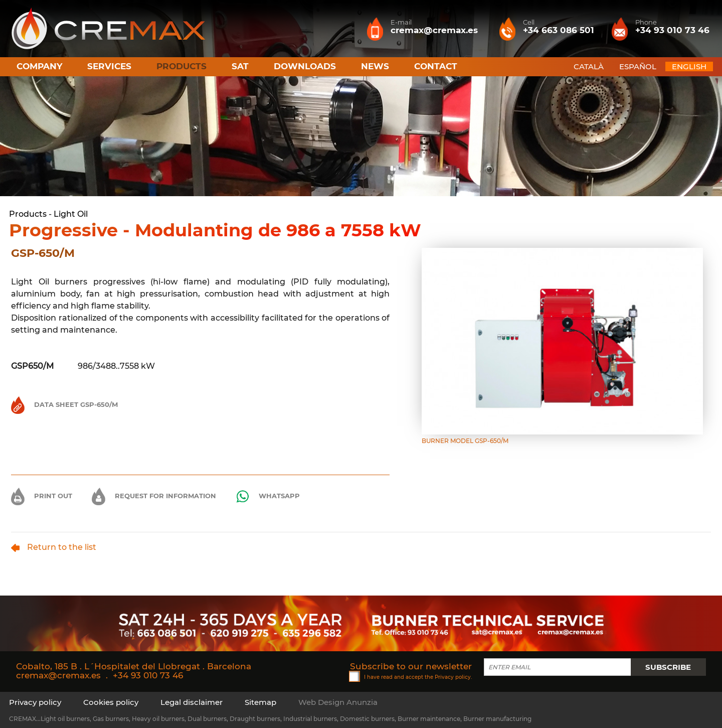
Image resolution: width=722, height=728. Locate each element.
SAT (240, 66)
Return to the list (54, 547)
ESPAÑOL (638, 66)
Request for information (154, 496)
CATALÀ (589, 66)
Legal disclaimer (192, 702)
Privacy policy (453, 677)
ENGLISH (689, 66)
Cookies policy (111, 702)
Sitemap (260, 702)
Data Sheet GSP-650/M (64, 404)
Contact (436, 66)
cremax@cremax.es (58, 675)
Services (109, 66)
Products (28, 214)
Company (39, 66)
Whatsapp (268, 496)
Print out (42, 496)
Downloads (305, 66)
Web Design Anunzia (338, 702)
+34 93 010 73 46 (148, 675)
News (375, 66)
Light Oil (71, 214)
